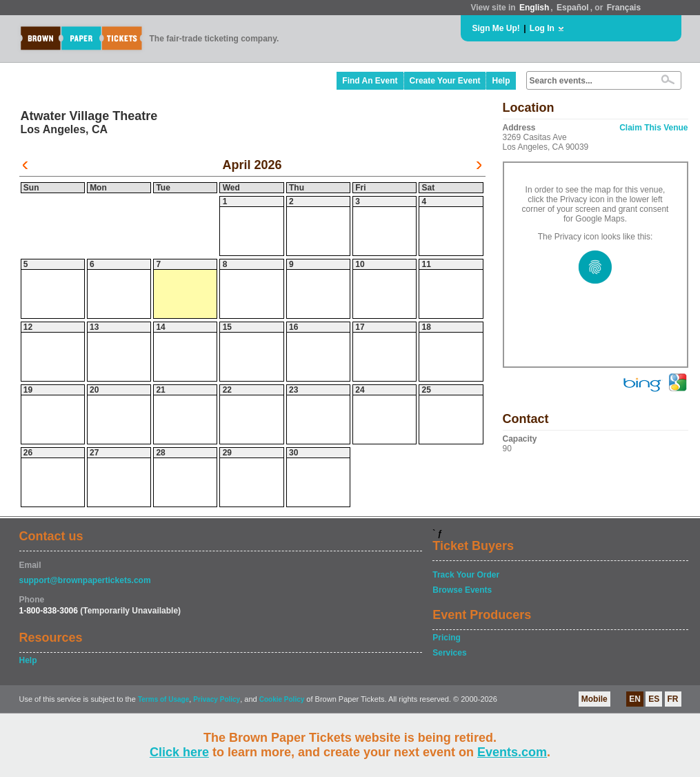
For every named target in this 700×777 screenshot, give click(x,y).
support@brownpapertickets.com (85, 580)
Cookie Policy (282, 699)
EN (635, 699)
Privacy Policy (217, 699)
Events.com (512, 752)
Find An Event (370, 81)
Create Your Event (445, 81)
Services (449, 653)
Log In (542, 28)
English (534, 8)
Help (501, 81)
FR (673, 699)
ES (654, 699)
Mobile (594, 699)
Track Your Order (466, 575)
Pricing (447, 638)
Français (624, 8)
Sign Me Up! (496, 28)
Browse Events (462, 590)
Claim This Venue (653, 128)
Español (573, 8)
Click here (179, 752)
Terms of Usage (163, 699)
